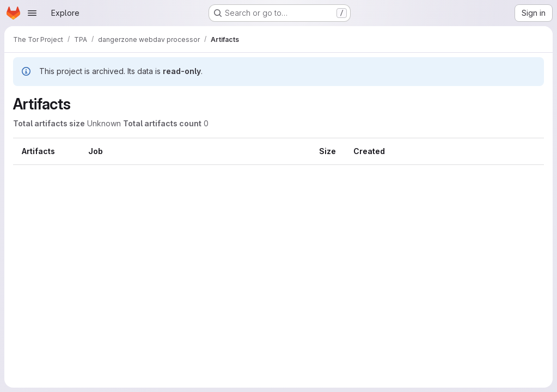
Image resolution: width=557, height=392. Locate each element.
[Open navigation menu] (32, 13)
